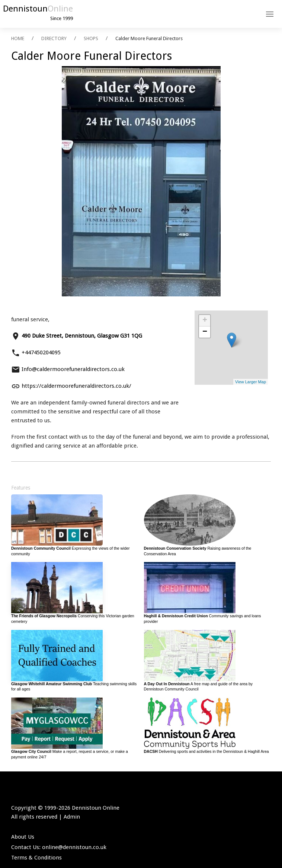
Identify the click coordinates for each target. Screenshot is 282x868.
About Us (23, 837)
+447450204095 (41, 352)
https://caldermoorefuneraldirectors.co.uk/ (76, 386)
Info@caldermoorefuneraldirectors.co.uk (73, 369)
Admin (72, 817)
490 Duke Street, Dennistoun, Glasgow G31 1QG (82, 336)
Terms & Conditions (36, 858)
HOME (18, 38)
